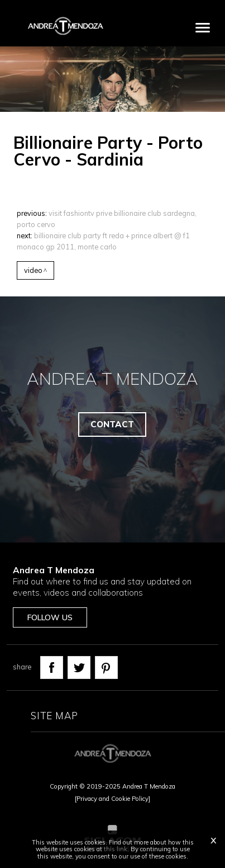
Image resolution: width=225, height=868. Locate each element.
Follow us (50, 617)
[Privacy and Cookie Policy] (113, 799)
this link (116, 849)
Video (33, 270)
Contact (112, 424)
